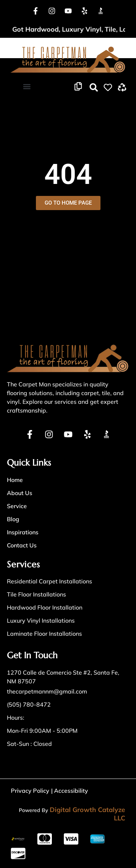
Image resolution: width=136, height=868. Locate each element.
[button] (27, 87)
